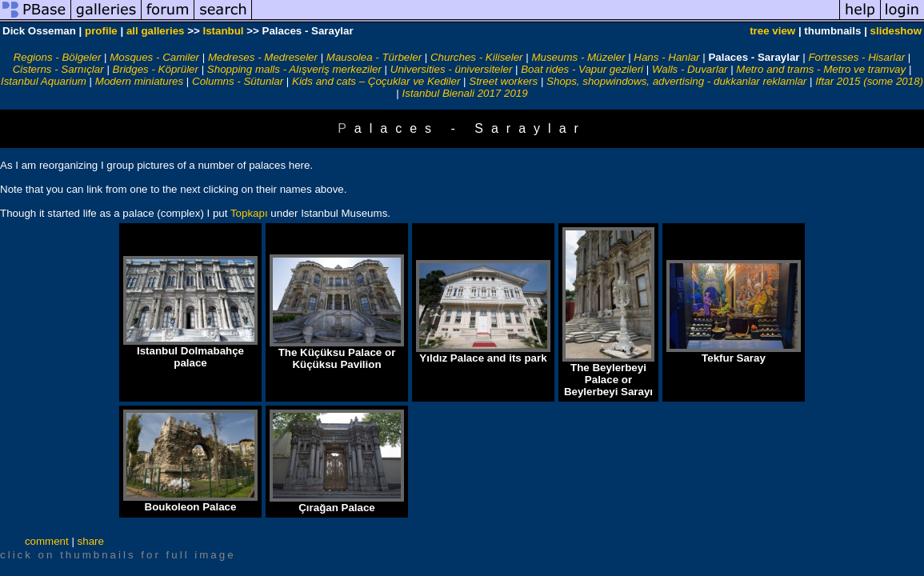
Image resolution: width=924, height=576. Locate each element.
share (91, 541)
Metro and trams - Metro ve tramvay (821, 69)
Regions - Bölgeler (58, 57)
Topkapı (249, 213)
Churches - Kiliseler (477, 57)
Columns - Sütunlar (238, 81)
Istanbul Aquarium (44, 81)
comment (47, 541)
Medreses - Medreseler (263, 57)
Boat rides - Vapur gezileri (582, 69)
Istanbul (223, 31)
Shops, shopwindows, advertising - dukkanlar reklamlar (676, 81)
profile (101, 31)
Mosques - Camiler (154, 57)
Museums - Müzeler (578, 57)
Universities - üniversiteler (452, 69)
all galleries (156, 31)
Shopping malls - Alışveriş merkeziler (294, 69)
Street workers (503, 81)
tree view (772, 31)
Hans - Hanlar (666, 57)
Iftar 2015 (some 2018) (869, 81)
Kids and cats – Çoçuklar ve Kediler (376, 81)
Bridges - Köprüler (156, 69)
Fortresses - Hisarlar (856, 57)
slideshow (896, 31)
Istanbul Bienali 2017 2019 (465, 93)
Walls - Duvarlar (690, 69)
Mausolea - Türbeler (374, 57)
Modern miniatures (139, 81)
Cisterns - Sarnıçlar (58, 69)
